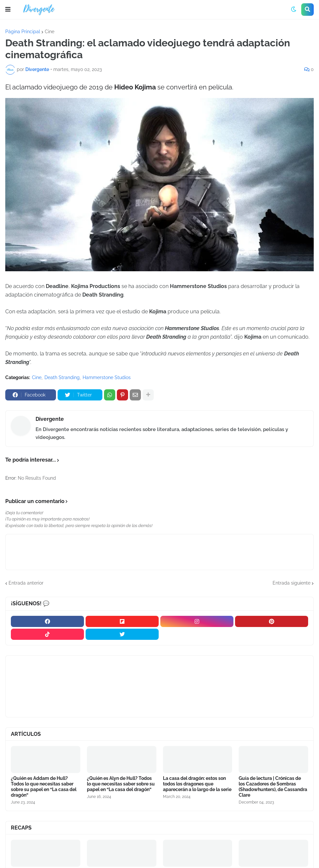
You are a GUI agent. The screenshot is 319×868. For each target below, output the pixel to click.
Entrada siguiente (292, 583)
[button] (8, 10)
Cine (50, 32)
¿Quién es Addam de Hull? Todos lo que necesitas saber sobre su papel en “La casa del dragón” (44, 786)
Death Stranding (62, 377)
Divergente (50, 419)
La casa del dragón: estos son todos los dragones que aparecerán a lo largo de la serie (197, 784)
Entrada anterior (26, 583)
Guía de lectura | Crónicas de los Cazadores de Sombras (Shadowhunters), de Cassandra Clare (273, 786)
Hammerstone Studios (107, 377)
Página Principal (23, 32)
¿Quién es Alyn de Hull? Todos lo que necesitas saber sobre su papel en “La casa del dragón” (121, 784)
